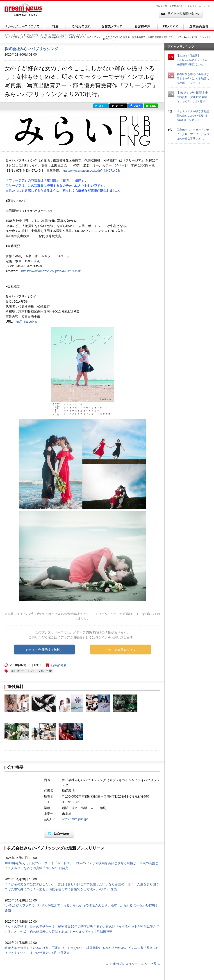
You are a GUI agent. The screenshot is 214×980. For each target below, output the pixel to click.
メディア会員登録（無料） (44, 650)
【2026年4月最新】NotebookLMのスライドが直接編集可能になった (192, 60)
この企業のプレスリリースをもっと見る (132, 964)
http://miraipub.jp (25, 321)
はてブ (101, 106)
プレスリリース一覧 (37, 35)
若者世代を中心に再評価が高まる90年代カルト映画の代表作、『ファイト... (193, 79)
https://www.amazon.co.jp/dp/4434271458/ (90, 171)
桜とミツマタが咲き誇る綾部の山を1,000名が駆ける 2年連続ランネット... (193, 116)
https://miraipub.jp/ (75, 819)
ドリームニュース (14, 35)
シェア (136, 106)
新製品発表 (59, 665)
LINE (151, 106)
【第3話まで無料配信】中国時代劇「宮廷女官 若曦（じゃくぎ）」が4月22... (192, 97)
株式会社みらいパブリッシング (68, 35)
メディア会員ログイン (121, 650)
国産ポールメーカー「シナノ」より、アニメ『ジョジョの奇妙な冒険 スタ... (193, 134)
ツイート (118, 106)
